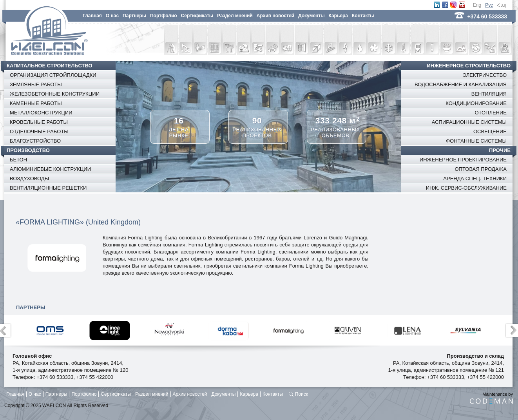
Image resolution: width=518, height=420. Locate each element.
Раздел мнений (235, 16)
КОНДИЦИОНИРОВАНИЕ (476, 103)
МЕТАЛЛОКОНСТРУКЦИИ (41, 113)
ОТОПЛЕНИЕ (491, 113)
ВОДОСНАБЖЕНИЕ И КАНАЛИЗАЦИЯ (461, 84)
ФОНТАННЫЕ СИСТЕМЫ (476, 141)
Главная (92, 16)
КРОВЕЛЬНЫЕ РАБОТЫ (39, 122)
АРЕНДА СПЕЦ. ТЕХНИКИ (475, 178)
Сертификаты (197, 16)
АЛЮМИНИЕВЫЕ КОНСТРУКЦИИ (50, 169)
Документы (311, 16)
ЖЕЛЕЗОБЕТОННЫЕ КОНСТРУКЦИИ (55, 94)
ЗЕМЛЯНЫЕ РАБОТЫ (36, 84)
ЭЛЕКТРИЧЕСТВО (485, 75)
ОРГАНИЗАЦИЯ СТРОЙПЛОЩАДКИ (53, 75)
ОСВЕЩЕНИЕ (490, 131)
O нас (112, 16)
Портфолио (164, 16)
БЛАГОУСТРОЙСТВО (35, 141)
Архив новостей (275, 16)
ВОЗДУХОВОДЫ (29, 178)
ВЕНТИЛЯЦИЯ (489, 94)
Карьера (338, 16)
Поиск (302, 394)
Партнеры (134, 16)
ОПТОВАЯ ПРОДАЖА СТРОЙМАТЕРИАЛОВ (480, 174)
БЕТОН (18, 160)
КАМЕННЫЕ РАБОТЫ (36, 103)
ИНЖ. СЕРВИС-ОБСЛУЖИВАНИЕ (466, 188)
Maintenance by (491, 398)
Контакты (363, 16)
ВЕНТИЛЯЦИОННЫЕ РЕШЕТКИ (48, 188)
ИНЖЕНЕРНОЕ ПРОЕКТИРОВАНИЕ (463, 160)
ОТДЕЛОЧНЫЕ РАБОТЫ (39, 131)
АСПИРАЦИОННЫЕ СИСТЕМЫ (469, 122)
